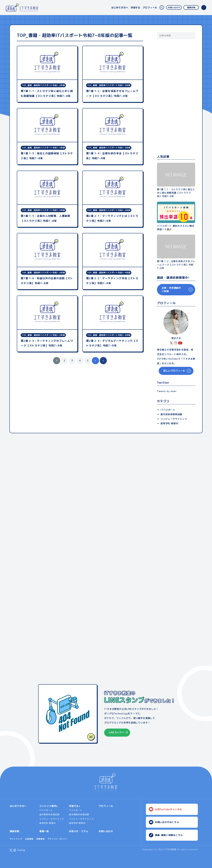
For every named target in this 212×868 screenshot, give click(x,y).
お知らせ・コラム (79, 831)
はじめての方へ (120, 8)
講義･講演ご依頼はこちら (169, 835)
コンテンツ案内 (48, 806)
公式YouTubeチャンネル (168, 809)
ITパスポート (168, 410)
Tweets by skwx (167, 391)
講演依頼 (191, 8)
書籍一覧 (44, 831)
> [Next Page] (96, 361)
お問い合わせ (174, 8)
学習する (135, 8)
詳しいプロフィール (174, 371)
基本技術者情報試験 (171, 414)
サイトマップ (16, 839)
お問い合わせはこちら (167, 822)
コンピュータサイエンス (174, 419)
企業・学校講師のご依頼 (171, 290)
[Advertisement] (176, 96)
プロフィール (150, 8)
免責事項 (40, 839)
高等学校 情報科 (169, 423)
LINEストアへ (117, 732)
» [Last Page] (103, 361)
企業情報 (29, 839)
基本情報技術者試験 (49, 814)
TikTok (21, 850)
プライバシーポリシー (58, 839)
